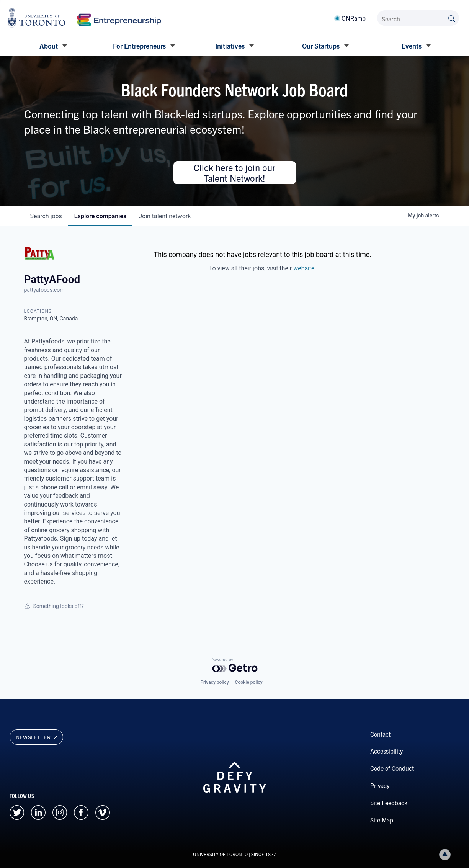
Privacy (380, 785)
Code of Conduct (392, 768)
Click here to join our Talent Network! (234, 173)
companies (100, 216)
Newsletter (36, 737)
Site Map (382, 820)
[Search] (418, 18)
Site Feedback (389, 803)
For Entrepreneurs (139, 46)
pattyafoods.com (44, 290)
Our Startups (321, 46)
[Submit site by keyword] (452, 18)
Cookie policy (249, 682)
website (304, 268)
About (49, 46)
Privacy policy (214, 682)
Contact (380, 734)
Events (412, 46)
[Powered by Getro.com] (235, 665)
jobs (46, 216)
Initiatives (230, 46)
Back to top (446, 854)
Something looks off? (54, 606)
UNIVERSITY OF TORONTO (220, 854)
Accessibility (386, 751)
